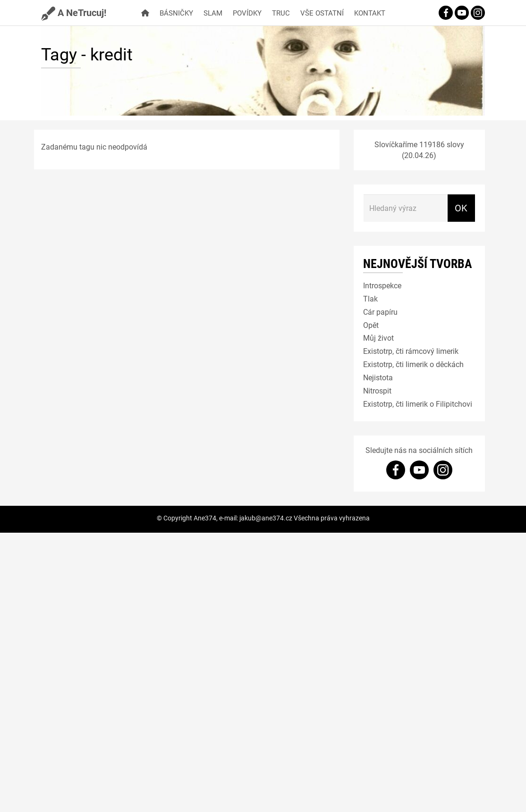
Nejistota (378, 377)
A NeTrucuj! (74, 12)
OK (461, 208)
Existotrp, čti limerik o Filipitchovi (418, 404)
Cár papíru (380, 312)
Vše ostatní (322, 13)
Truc (281, 13)
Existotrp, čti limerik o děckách (413, 364)
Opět (371, 325)
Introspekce (382, 285)
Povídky (247, 13)
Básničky (176, 13)
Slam (213, 13)
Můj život (378, 338)
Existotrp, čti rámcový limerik (411, 351)
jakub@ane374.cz (266, 518)
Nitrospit (377, 390)
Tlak (370, 298)
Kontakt (370, 13)
